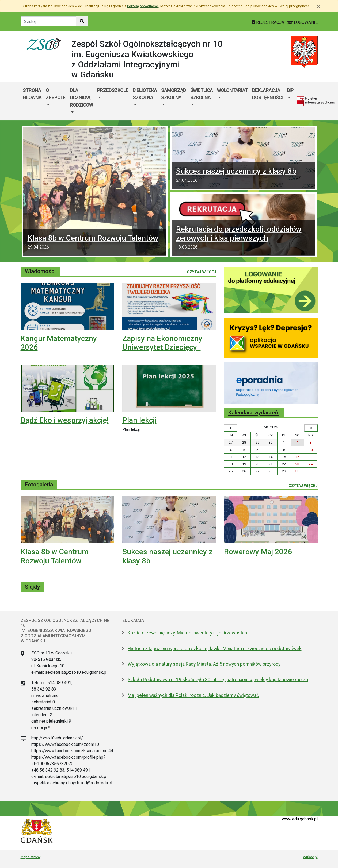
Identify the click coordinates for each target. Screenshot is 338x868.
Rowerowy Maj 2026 (258, 552)
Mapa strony (31, 857)
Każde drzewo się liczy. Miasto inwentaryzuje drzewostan (187, 633)
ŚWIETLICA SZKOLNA (202, 94)
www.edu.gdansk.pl (300, 819)
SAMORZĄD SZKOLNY (174, 94)
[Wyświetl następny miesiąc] (311, 428)
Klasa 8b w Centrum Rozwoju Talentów (95, 243)
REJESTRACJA (269, 22)
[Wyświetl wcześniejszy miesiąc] (231, 428)
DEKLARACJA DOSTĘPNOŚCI (267, 94)
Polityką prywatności (143, 6)
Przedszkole (113, 90)
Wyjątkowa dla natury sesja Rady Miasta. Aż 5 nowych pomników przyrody (204, 664)
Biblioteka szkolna (145, 94)
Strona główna (32, 94)
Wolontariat (232, 90)
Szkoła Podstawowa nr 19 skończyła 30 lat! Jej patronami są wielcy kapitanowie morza (218, 680)
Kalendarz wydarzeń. (254, 413)
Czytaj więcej (201, 272)
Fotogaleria (39, 485)
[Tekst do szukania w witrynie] (49, 21)
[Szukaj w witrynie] (82, 21)
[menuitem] (56, 101)
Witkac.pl (310, 857)
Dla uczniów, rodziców (81, 98)
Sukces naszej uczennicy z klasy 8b (243, 176)
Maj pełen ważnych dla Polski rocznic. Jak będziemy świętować (193, 695)
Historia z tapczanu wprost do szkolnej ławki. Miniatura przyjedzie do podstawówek (215, 649)
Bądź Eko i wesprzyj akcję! (65, 420)
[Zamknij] (319, 7)
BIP (290, 90)
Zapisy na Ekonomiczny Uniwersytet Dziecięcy (162, 343)
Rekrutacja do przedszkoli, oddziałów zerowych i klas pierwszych (243, 238)
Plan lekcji (139, 420)
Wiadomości (40, 271)
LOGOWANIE (303, 22)
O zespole (56, 94)
